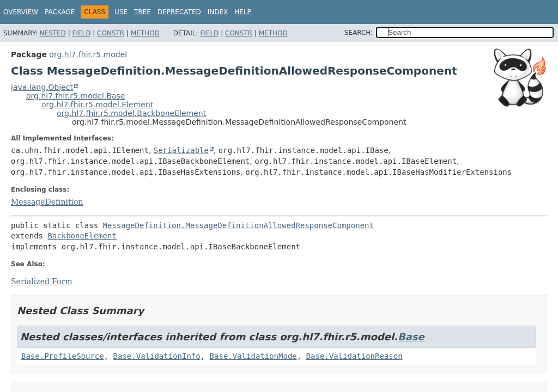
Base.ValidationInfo (157, 356)
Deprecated (179, 12)
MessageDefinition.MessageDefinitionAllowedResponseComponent (238, 225)
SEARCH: (359, 33)
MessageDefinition (47, 202)
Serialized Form (42, 281)
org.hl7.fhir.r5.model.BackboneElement (131, 113)
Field (81, 33)
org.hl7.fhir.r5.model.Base (75, 96)
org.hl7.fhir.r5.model (88, 54)
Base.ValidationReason (354, 356)
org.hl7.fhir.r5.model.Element (97, 105)
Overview (21, 12)
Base (411, 337)
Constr (111, 33)
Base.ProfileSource (63, 356)
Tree (142, 12)
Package (60, 12)
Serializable (181, 150)
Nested (52, 33)
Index (218, 12)
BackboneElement (82, 236)
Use (121, 12)
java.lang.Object (42, 87)
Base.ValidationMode (253, 356)
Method (145, 33)
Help (243, 12)
